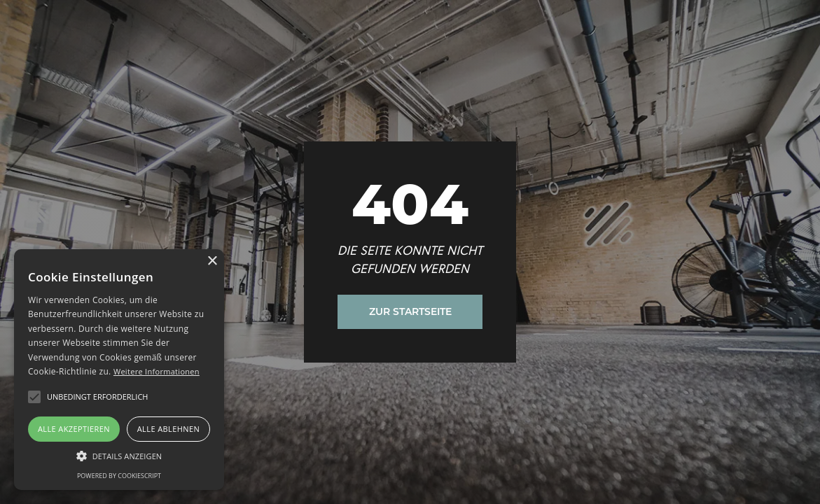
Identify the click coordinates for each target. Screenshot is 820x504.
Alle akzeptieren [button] (74, 429)
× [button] (212, 261)
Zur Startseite (410, 311)
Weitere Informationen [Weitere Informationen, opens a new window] (157, 371)
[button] (34, 397)
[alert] (119, 370)
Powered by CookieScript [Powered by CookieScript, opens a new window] (119, 476)
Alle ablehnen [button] (168, 429)
